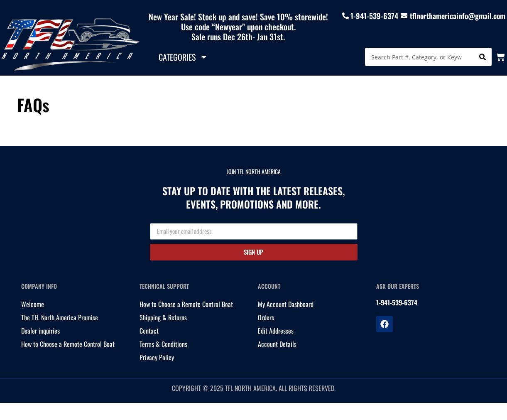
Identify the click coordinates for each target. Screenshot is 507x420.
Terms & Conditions (163, 344)
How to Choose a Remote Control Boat (68, 344)
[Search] (483, 57)
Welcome (33, 304)
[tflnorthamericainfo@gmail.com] (404, 16)
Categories (183, 57)
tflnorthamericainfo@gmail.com (458, 16)
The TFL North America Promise (60, 317)
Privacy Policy (157, 357)
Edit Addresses (276, 331)
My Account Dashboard (286, 304)
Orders (266, 317)
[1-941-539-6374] (345, 16)
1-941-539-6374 (374, 16)
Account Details (277, 344)
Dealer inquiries (40, 331)
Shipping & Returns (163, 317)
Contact (149, 331)
